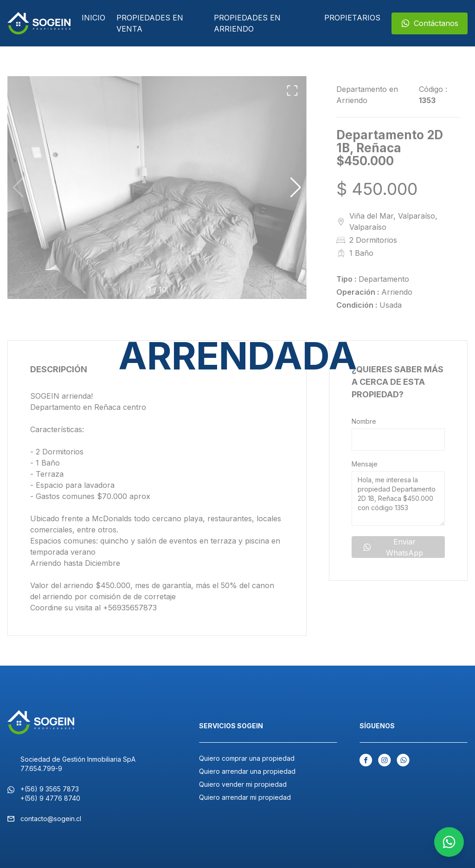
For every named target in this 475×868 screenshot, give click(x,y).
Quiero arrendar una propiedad (247, 771)
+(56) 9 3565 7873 (50, 789)
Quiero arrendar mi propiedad (245, 797)
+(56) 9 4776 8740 (50, 798)
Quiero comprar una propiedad (247, 758)
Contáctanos (430, 23)
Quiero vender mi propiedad (243, 784)
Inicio (93, 18)
